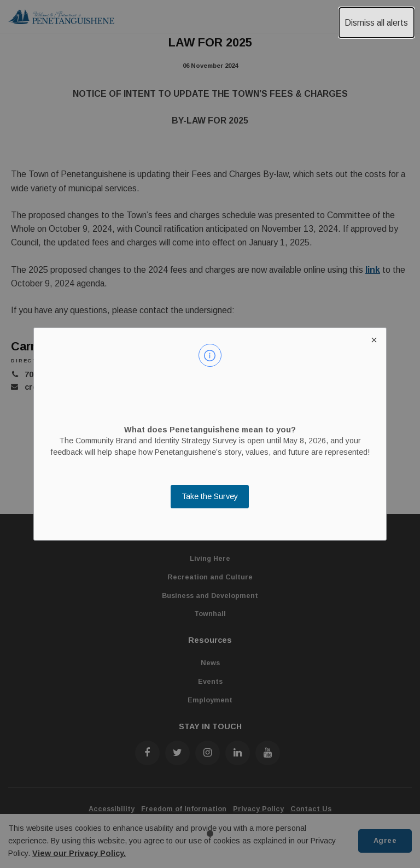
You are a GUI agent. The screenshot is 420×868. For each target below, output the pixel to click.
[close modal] (374, 340)
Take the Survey (210, 496)
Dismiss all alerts (376, 23)
